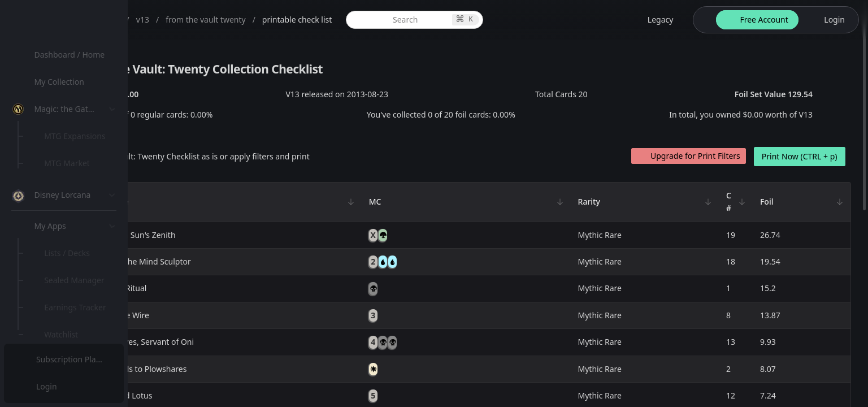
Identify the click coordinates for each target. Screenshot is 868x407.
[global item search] (498, 20)
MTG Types (67, 217)
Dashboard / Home (72, 55)
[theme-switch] (702, 20)
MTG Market (70, 163)
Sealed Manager (77, 330)
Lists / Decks (70, 303)
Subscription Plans (71, 359)
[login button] (828, 20)
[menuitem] (73, 55)
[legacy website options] (654, 20)
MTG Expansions (78, 136)
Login (47, 386)
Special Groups (75, 190)
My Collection (62, 82)
